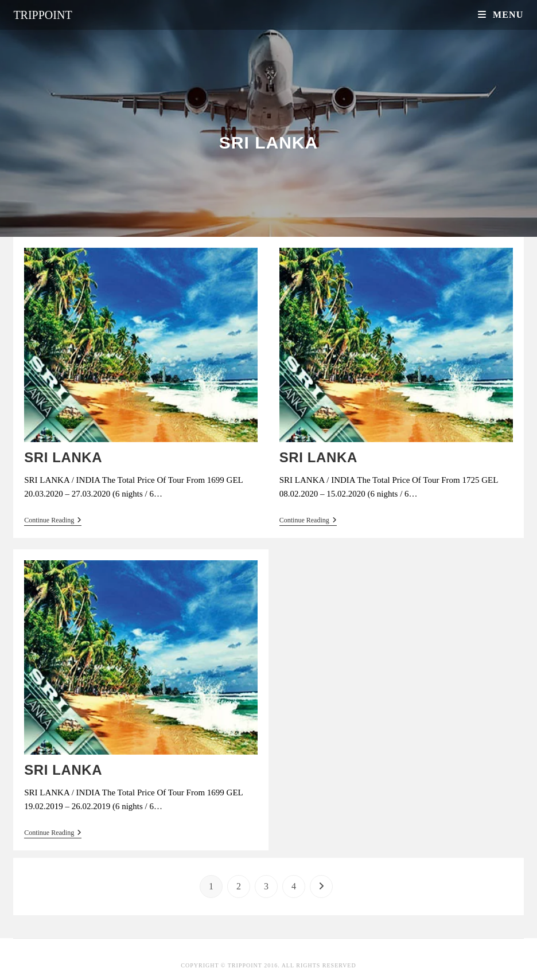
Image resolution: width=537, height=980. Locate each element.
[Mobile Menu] (501, 15)
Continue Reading (53, 521)
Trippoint (42, 15)
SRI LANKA (63, 457)
